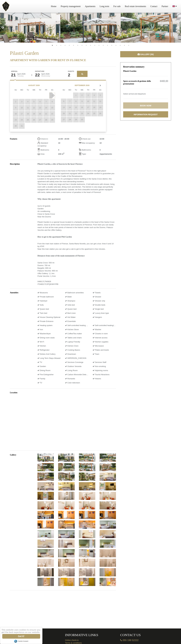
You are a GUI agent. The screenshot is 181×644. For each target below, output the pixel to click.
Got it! (21, 636)
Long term (104, 6)
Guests (71, 71)
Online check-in (72, 640)
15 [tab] (112, 45)
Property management (71, 6)
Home (54, 6)
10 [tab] (90, 45)
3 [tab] (61, 45)
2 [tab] (57, 45)
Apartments (90, 6)
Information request (146, 115)
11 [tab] (95, 45)
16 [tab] (116, 45)
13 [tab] (103, 45)
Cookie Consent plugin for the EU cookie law (21, 641)
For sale (117, 6)
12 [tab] (99, 45)
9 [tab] (86, 45)
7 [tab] (78, 45)
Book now (146, 106)
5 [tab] (69, 45)
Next (178, 28)
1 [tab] (52, 45)
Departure (40, 71)
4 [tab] (65, 45)
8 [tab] (82, 45)
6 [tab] (74, 45)
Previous (3, 28)
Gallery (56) (146, 54)
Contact (154, 6)
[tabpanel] (30, 28)
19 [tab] (129, 45)
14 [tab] (107, 45)
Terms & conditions (73, 643)
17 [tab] (120, 45)
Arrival (14, 71)
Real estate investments (135, 6)
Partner (165, 6)
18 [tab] (124, 45)
